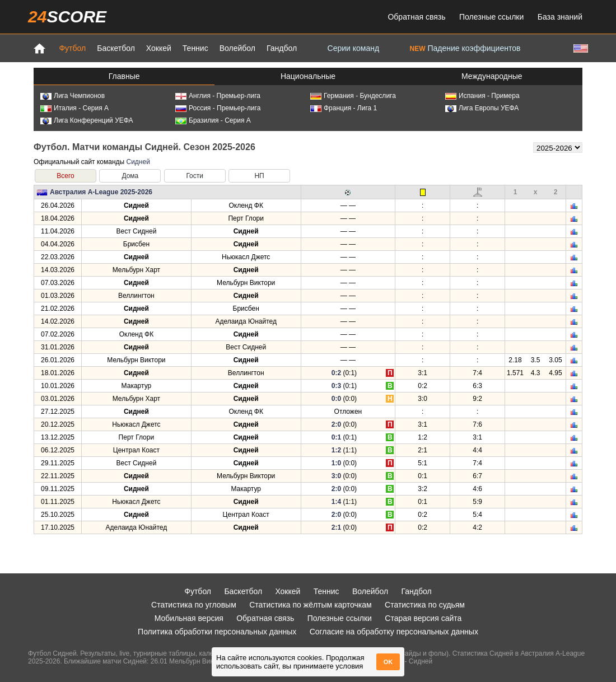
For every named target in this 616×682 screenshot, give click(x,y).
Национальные (308, 76)
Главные (124, 76)
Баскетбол (116, 48)
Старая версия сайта (423, 618)
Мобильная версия (189, 618)
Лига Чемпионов (73, 96)
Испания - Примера (482, 96)
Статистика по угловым (194, 605)
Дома (130, 176)
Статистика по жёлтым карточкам (311, 605)
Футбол (72, 48)
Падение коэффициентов (465, 48)
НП (259, 176)
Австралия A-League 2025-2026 (101, 192)
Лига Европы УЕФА (482, 108)
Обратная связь (416, 17)
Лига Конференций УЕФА (87, 120)
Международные (492, 76)
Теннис (195, 48)
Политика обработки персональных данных (217, 632)
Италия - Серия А (74, 108)
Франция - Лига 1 (344, 108)
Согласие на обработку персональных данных (394, 632)
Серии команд (354, 48)
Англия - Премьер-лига (218, 96)
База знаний (560, 17)
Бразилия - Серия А (213, 120)
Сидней (138, 162)
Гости (195, 176)
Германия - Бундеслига (353, 96)
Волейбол (237, 48)
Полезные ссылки (491, 17)
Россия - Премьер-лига (218, 108)
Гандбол (282, 48)
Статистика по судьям (425, 605)
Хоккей (159, 48)
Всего (65, 176)
